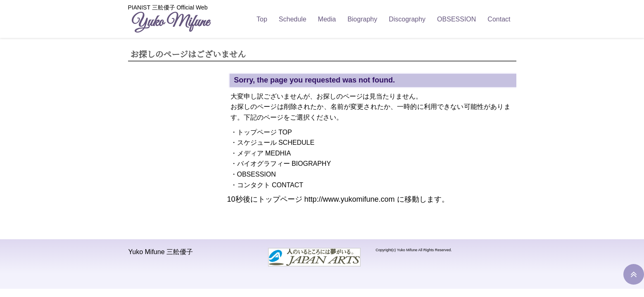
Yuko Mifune (170, 22)
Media (327, 19)
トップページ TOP (265, 132)
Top (262, 19)
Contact (499, 19)
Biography (362, 19)
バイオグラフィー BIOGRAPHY (284, 164)
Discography (407, 19)
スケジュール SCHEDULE (276, 143)
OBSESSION (456, 19)
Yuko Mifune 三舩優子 (161, 252)
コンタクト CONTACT (270, 185)
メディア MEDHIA (264, 153)
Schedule (293, 19)
